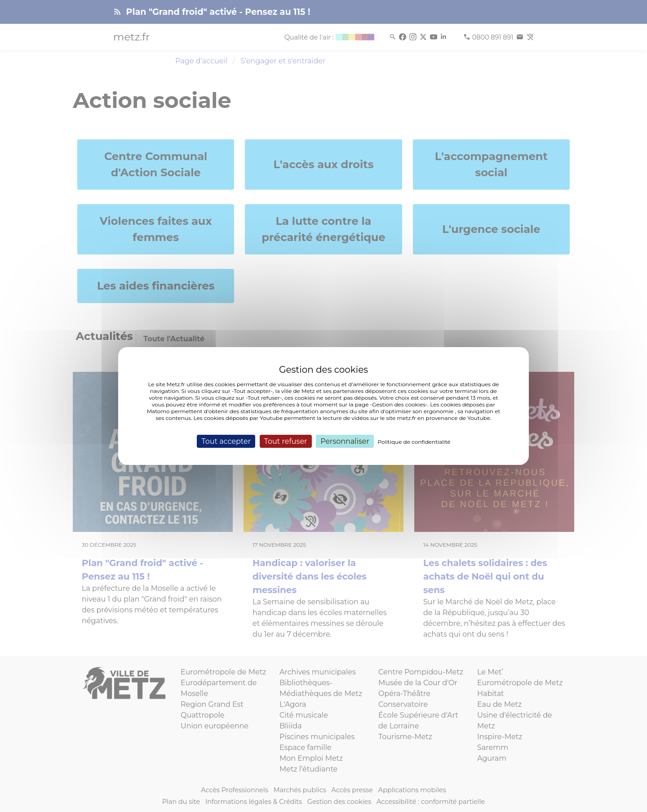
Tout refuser (286, 441)
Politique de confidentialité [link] (414, 442)
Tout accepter (226, 441)
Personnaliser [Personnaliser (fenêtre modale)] (345, 441)
